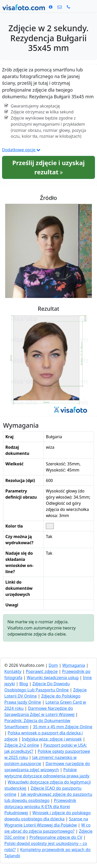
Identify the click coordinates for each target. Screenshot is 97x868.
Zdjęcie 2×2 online (22, 745)
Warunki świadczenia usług (53, 678)
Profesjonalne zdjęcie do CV (56, 837)
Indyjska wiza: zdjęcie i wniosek (52, 739)
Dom (53, 665)
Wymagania (74, 665)
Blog (24, 684)
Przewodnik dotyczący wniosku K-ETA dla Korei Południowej (40, 807)
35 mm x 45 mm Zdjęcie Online (62, 727)
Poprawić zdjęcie (42, 671)
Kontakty (13, 671)
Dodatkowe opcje (21, 150)
